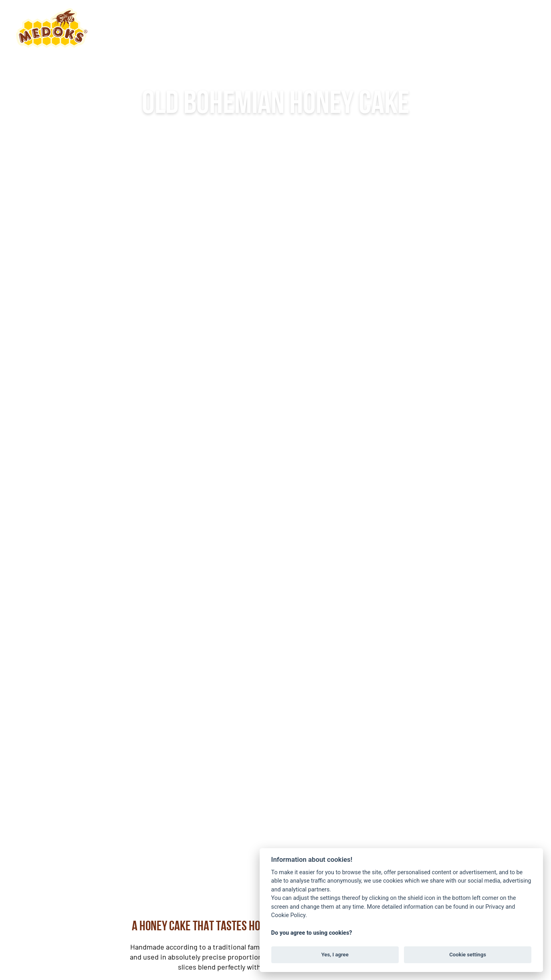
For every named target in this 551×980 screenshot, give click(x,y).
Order (513, 28)
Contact (401, 28)
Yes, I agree (335, 955)
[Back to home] (52, 28)
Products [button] (336, 28)
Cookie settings (468, 955)
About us (151, 28)
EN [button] (466, 28)
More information (275, 215)
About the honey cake (244, 28)
